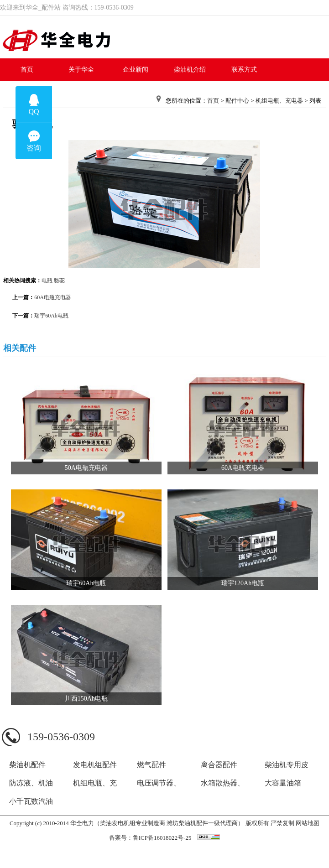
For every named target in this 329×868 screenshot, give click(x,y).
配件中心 (237, 101)
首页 (213, 101)
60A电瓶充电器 (53, 297)
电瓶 (47, 281)
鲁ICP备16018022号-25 (162, 838)
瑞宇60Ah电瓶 (51, 316)
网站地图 (308, 823)
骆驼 (59, 281)
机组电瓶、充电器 (279, 101)
